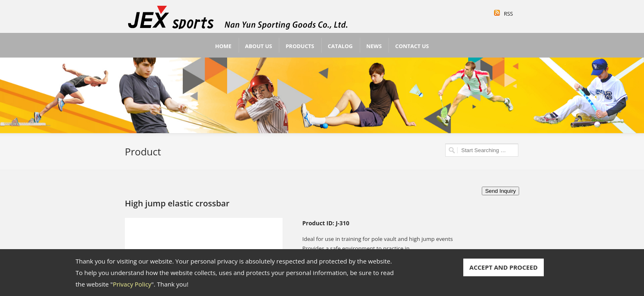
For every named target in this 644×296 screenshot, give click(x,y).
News (374, 46)
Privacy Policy (132, 284)
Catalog (340, 46)
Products (300, 46)
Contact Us (412, 46)
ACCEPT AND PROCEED (504, 267)
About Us (259, 46)
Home (223, 46)
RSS (508, 14)
